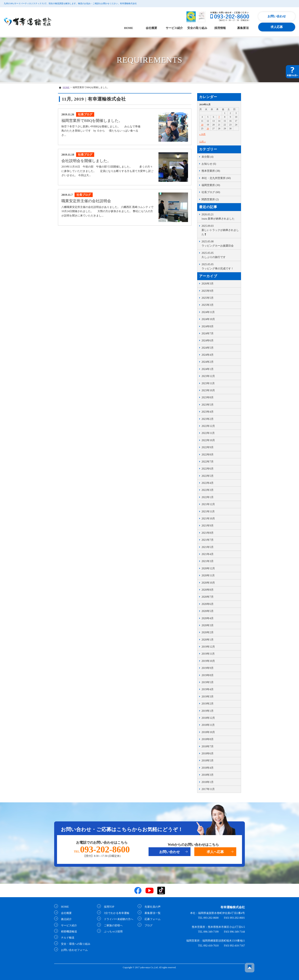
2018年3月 (208, 775)
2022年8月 (208, 455)
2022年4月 (208, 483)
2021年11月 (208, 512)
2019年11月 (208, 654)
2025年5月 (208, 298)
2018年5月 (208, 761)
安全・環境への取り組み (75, 944)
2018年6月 (208, 754)
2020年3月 (208, 625)
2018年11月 (208, 725)
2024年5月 (208, 348)
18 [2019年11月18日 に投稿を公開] (202, 125)
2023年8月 (208, 397)
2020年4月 (208, 618)
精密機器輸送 (68, 932)
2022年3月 (208, 490)
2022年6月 (208, 469)
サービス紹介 (174, 28)
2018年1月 (208, 782)
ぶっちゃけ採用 (112, 932)
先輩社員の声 (151, 907)
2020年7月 (208, 597)
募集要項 (243, 28)
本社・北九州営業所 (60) (216, 178)
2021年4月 (208, 554)
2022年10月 (208, 440)
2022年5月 (208, 476)
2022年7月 (208, 462)
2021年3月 (208, 561)
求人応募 (277, 27)
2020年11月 (208, 575)
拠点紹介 (65, 919)
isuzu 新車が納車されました (220, 216)
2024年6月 (208, 341)
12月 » (202, 142)
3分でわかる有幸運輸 (115, 913)
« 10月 (202, 134)
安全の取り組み (197, 28)
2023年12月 (208, 376)
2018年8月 (208, 739)
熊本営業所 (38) (211, 171)
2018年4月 (208, 768)
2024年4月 (208, 355)
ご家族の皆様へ (112, 925)
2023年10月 (208, 390)
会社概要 (151, 28)
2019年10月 (208, 661)
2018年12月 (208, 718)
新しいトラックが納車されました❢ (220, 230)
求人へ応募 (215, 852)
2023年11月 (208, 383)
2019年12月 (208, 647)
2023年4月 (208, 412)
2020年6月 (208, 604)
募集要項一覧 (151, 913)
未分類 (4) (207, 157)
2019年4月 (208, 689)
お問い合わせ (277, 16)
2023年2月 (208, 419)
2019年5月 (208, 682)
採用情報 (220, 28)
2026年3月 (208, 284)
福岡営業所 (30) (211, 185)
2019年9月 (208, 668)
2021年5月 (208, 547)
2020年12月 (208, 568)
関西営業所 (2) (210, 199)
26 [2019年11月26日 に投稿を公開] (208, 129)
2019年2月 (208, 704)
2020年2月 (208, 632)
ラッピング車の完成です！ (220, 266)
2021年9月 (208, 526)
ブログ (147, 925)
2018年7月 (208, 746)
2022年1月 (208, 497)
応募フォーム (151, 919)
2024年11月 (208, 312)
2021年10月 (208, 519)
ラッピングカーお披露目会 (220, 243)
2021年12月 (208, 504)
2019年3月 (208, 697)
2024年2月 (208, 362)
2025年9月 (208, 291)
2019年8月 (208, 675)
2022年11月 (208, 433)
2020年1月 (208, 640)
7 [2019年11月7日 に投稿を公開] (219, 117)
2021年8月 (208, 533)
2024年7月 (208, 333)
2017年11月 (208, 789)
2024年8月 (208, 326)
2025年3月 (208, 305)
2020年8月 (208, 590)
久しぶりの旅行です (220, 255)
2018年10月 (208, 732)
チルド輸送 (67, 938)
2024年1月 (208, 369)
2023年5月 (208, 405)
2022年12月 (208, 426)
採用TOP (108, 907)
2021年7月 (208, 540)
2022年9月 (208, 447)
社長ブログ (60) (211, 192)
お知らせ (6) (209, 164)
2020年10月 (208, 583)
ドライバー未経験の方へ (117, 919)
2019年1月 (208, 711)
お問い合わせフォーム (73, 950)
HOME (129, 28)
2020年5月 (208, 611)
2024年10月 (208, 319)
